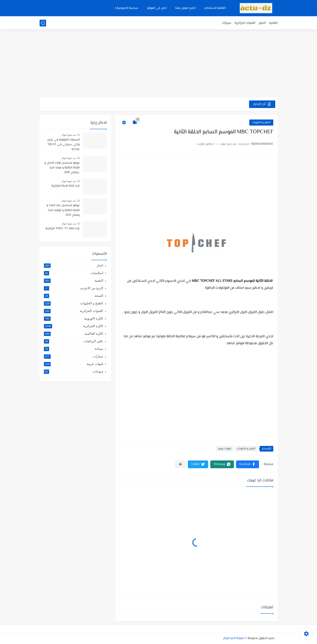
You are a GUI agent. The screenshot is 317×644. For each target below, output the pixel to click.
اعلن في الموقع (157, 8)
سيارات (227, 23)
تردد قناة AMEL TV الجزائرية (63, 229)
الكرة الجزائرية (74, 326)
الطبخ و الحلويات (261, 123)
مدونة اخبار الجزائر (233, 638)
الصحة (74, 296)
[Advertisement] (159, 64)
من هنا (128, 337)
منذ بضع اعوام (69, 135)
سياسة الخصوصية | (127, 8)
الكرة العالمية (74, 334)
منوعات (74, 371)
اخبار (74, 265)
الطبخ (262, 23)
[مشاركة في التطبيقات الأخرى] (180, 464)
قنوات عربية (225, 449)
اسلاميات (74, 273)
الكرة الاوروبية (74, 318)
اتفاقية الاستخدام (215, 8)
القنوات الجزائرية (245, 23)
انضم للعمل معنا (185, 8)
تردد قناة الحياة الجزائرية (66, 186)
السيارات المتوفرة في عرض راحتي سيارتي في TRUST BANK (63, 145)
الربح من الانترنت (74, 288)
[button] (248, 464)
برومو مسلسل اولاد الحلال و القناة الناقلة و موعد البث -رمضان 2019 (62, 168)
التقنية (273, 23)
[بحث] (43, 23)
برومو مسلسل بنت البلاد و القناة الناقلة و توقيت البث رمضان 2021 (63, 210)
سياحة (74, 349)
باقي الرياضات (74, 341)
